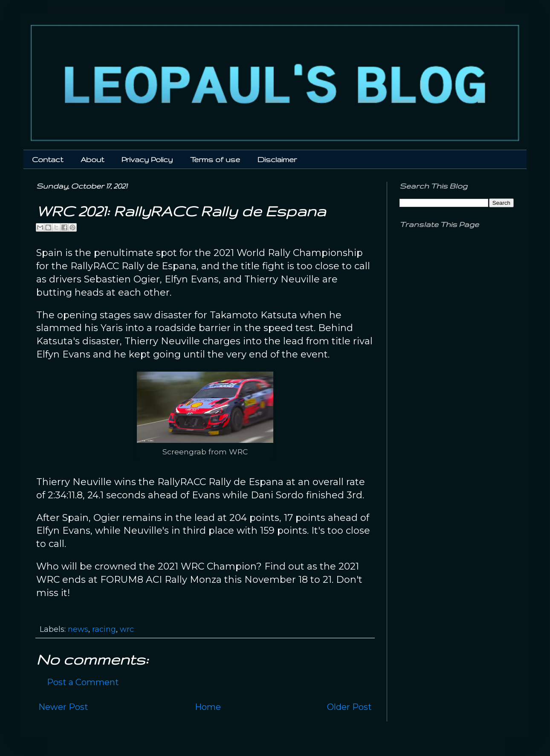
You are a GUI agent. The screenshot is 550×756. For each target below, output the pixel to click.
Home (208, 707)
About (92, 159)
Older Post (349, 707)
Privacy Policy (147, 159)
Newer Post (63, 707)
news (78, 629)
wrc (127, 629)
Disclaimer (277, 159)
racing (104, 629)
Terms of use (215, 159)
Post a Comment (83, 682)
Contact (48, 159)
